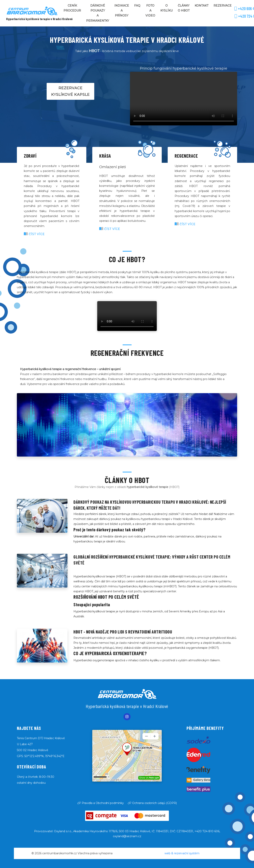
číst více (34, 234)
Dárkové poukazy (98, 14)
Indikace (122, 11)
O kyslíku (166, 8)
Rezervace (223, 6)
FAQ (137, 6)
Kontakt (202, 6)
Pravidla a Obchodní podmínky (101, 803)
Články (184, 8)
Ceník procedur (72, 8)
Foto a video (150, 11)
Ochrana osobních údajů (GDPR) (152, 803)
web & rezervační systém (182, 853)
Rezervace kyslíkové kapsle (70, 91)
